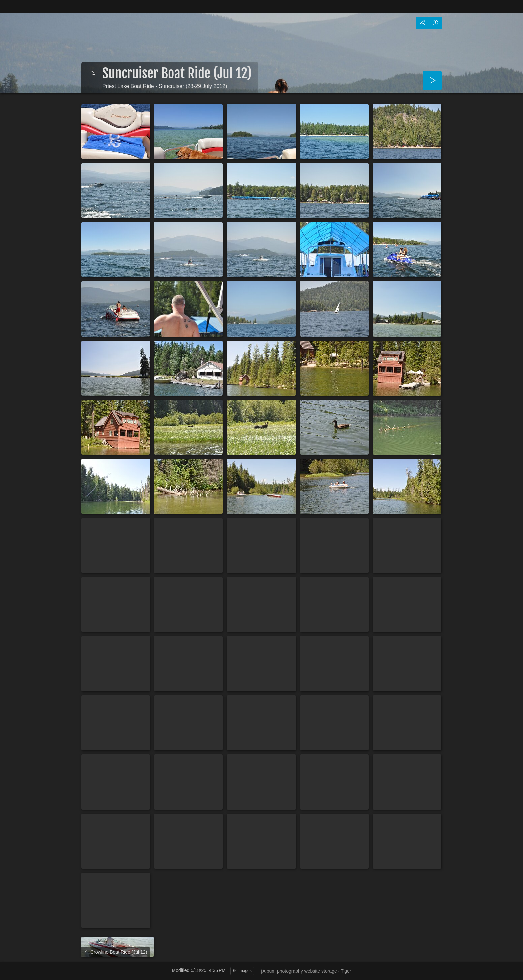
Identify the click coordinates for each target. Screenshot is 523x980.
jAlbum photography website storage (299, 971)
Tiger (346, 971)
